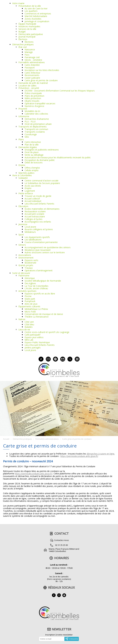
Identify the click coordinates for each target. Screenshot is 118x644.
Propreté (23, 109)
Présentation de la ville (30, 6)
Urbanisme (24, 116)
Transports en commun (36, 129)
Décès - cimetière (33, 60)
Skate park (30, 299)
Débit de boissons (34, 162)
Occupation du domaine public (40, 160)
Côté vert (29, 322)
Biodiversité (30, 263)
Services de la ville (27, 29)
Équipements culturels (29, 306)
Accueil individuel (33, 201)
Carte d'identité (32, 65)
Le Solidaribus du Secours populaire (42, 183)
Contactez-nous (61, 540)
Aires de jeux (31, 304)
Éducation (23, 206)
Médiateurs (30, 232)
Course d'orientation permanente (41, 242)
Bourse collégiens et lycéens (39, 229)
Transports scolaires (35, 132)
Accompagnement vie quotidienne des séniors (48, 247)
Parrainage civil (32, 57)
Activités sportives (27, 291)
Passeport (30, 68)
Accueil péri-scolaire (34, 214)
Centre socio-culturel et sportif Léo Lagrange (47, 332)
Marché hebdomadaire (36, 16)
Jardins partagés (33, 348)
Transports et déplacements (32, 127)
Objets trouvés (32, 101)
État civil (23, 47)
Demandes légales (28, 147)
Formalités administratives (32, 62)
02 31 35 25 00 (61, 545)
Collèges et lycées (33, 219)
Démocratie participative (31, 34)
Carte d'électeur (32, 73)
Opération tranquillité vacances (40, 103)
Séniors (22, 245)
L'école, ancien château (36, 288)
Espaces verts (31, 260)
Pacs (27, 55)
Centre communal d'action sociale (41, 181)
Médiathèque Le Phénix (36, 309)
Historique (30, 278)
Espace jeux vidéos (34, 337)
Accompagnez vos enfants (38, 222)
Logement (30, 191)
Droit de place (32, 152)
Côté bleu (29, 324)
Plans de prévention (34, 96)
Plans (21, 139)
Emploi (22, 165)
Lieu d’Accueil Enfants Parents (39, 204)
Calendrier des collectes (36, 114)
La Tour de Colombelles (36, 286)
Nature (22, 319)
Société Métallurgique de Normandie (43, 281)
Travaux (29, 268)
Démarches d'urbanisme (37, 119)
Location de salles (27, 86)
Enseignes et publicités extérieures (42, 150)
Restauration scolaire (35, 211)
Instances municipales (29, 26)
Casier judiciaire (32, 78)
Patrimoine (24, 276)
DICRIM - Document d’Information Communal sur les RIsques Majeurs (60, 91)
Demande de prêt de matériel (33, 83)
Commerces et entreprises (38, 14)
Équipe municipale (27, 24)
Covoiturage (31, 134)
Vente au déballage (34, 155)
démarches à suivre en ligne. (101, 454)
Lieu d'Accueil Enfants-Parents (40, 345)
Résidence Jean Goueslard (37, 250)
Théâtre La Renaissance (37, 317)
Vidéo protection (33, 98)
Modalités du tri (32, 111)
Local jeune (30, 227)
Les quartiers (31, 11)
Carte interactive (33, 142)
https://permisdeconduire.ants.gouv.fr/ (79, 456)
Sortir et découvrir (21, 273)
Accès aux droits (33, 186)
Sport (21, 235)
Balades (29, 327)
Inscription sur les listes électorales (42, 70)
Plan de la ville (32, 145)
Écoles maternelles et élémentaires (42, 209)
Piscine (28, 296)
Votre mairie (18, 3)
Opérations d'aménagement (39, 270)
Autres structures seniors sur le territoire (45, 252)
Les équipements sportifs (37, 237)
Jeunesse (23, 224)
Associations (25, 255)
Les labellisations (33, 240)
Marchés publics (26, 173)
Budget (22, 32)
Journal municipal (27, 37)
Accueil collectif (32, 199)
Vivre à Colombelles (22, 175)
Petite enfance (26, 193)
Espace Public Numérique (37, 342)
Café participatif (32, 335)
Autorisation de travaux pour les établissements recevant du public (58, 157)
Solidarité (23, 178)
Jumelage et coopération (37, 21)
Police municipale (33, 93)
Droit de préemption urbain (38, 124)
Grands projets (26, 265)
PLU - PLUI (30, 122)
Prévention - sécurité (29, 88)
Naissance (30, 49)
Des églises (30, 283)
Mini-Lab (29, 340)
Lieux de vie (24, 329)
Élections (23, 39)
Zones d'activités (33, 19)
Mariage (29, 52)
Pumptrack (30, 301)
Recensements (32, 75)
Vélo (27, 137)
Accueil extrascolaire (35, 216)
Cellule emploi (31, 170)
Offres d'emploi (32, 168)
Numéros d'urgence (34, 106)
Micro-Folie (30, 312)
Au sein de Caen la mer (36, 8)
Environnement (26, 258)
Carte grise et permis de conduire (41, 80)
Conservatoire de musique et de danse (44, 314)
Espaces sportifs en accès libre (40, 294)
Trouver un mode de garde (38, 196)
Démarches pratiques (23, 44)
